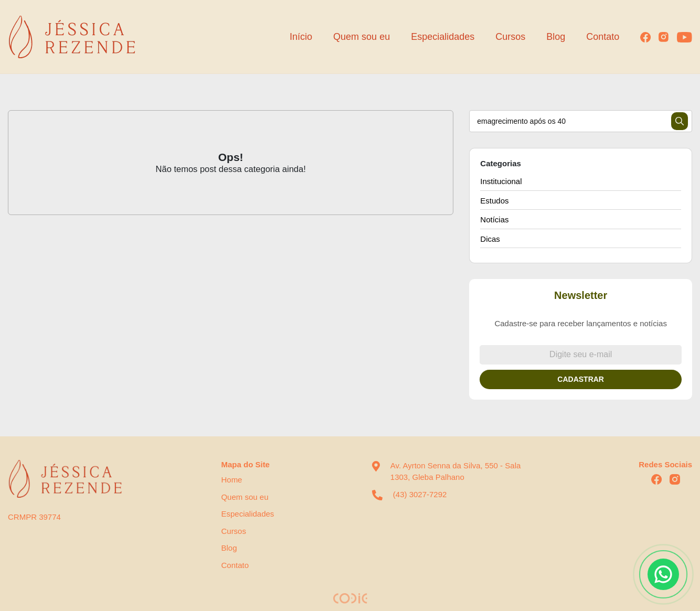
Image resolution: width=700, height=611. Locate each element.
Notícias (494, 219)
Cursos (510, 37)
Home (231, 480)
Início (301, 37)
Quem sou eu (362, 37)
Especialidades (443, 37)
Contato (603, 37)
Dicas (490, 239)
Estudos (494, 201)
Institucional (501, 181)
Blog (556, 37)
